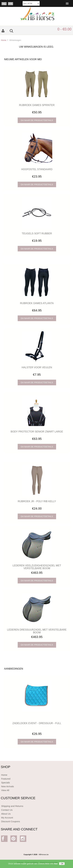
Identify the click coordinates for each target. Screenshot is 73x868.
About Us (6, 814)
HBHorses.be (44, 854)
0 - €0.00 (64, 29)
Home (4, 40)
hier (56, 864)
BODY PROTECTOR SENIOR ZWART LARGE (37, 432)
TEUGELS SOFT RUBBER (37, 233)
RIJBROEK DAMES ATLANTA (37, 303)
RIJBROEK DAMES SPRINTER (37, 105)
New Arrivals (7, 786)
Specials (5, 783)
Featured (6, 779)
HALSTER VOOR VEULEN (37, 367)
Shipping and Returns (12, 806)
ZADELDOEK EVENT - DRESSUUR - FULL (37, 723)
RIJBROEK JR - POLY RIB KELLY (37, 501)
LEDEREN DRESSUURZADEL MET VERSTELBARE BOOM (37, 631)
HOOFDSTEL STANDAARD (37, 169)
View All (5, 790)
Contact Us (7, 810)
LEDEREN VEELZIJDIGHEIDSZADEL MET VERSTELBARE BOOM (37, 567)
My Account (7, 818)
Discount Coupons (10, 821)
